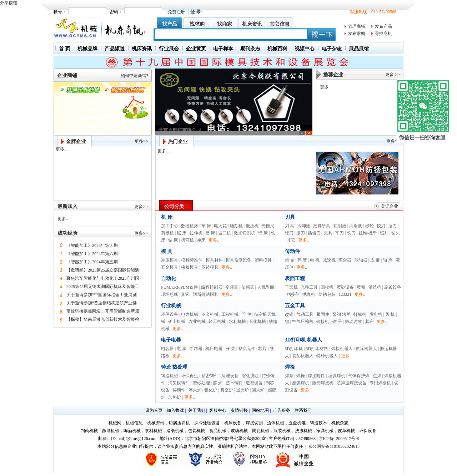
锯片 (384, 233)
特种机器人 (327, 356)
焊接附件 (316, 376)
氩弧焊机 (301, 383)
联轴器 (361, 260)
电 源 (182, 349)
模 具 (167, 251)
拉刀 (392, 226)
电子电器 (171, 340)
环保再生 (190, 376)
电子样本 (223, 49)
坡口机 (225, 233)
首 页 (65, 49)
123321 (345, 294)
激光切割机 (245, 233)
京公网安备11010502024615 (334, 446)
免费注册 (176, 12)
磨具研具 (322, 226)
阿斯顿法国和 (206, 294)
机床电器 (214, 349)
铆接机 (323, 321)
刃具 (290, 217)
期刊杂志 (250, 49)
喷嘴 (361, 287)
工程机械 (230, 314)
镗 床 (263, 233)
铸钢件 (179, 390)
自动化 (169, 278)
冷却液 (304, 226)
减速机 (329, 260)
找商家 (225, 24)
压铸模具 (210, 267)
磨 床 (210, 233)
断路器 (196, 349)
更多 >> (393, 75)
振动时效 (353, 321)
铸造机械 (170, 376)
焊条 (289, 376)
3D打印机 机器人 (304, 340)
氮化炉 (211, 390)
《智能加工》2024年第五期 (92, 262)
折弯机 (187, 240)
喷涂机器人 (366, 349)
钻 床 (173, 240)
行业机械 (171, 306)
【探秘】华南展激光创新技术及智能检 (103, 319)
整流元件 (247, 349)
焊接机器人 (342, 349)
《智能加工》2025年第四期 (92, 245)
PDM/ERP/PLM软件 (179, 287)
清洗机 (375, 287)
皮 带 (375, 260)
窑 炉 (218, 383)
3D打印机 (294, 349)
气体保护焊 (359, 376)
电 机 (315, 260)
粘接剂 (293, 294)
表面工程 (295, 278)
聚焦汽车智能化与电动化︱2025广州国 (103, 278)
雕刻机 (236, 226)
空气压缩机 (303, 321)
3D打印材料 (317, 349)
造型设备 (254, 383)
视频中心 (305, 49)
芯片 (262, 349)
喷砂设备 (345, 287)
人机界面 (266, 287)
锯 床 (182, 233)
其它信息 (280, 24)
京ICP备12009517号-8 (339, 439)
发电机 (376, 314)
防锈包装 (327, 294)
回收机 (327, 287)
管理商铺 (357, 26)
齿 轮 (290, 260)
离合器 (345, 260)
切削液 (340, 226)
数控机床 (190, 226)
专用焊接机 (380, 383)
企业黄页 (196, 49)
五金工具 (295, 306)
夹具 (328, 233)
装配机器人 (303, 356)
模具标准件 (192, 260)
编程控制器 (212, 287)
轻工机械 (217, 321)
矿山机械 (177, 321)
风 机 (390, 314)
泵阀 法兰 (342, 314)
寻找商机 (383, 34)
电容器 (167, 349)
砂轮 (370, 226)
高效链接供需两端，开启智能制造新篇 (103, 311)
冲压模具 (170, 260)
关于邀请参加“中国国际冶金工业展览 (102, 295)
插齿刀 (314, 233)
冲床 (201, 240)
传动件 (292, 251)
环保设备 (170, 314)
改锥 (289, 314)
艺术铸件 (234, 383)
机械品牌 (87, 49)
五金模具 (170, 267)
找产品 (170, 24)
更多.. (214, 240)
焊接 (290, 367)
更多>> (141, 141)
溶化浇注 (250, 376)
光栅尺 (268, 226)
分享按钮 (9, 3)
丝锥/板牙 (368, 233)
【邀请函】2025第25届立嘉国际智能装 (103, 270)
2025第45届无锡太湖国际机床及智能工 (103, 287)
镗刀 (289, 233)
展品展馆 (359, 49)
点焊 (377, 376)
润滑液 (356, 226)
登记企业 (390, 206)
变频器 (232, 287)
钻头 (396, 233)
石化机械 (257, 321)
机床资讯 (252, 24)
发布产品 (383, 26)
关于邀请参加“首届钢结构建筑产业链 (102, 303)
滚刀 (301, 233)
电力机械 (190, 314)
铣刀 (351, 233)
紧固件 (323, 314)
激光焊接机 (323, 383)
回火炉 (258, 390)
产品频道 (115, 49)
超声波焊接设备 (352, 383)
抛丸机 (309, 294)
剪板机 (167, 233)
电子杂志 (332, 49)
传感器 (248, 287)
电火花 (220, 226)
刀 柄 (290, 226)
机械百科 (277, 49)
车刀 (340, 233)
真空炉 (227, 390)
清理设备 (230, 376)
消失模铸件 (179, 383)
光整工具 (309, 287)
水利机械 (237, 321)
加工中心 (170, 226)
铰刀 (381, 226)
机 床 (167, 217)
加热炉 (175, 397)
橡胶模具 (190, 267)
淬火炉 (195, 390)
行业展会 (169, 49)
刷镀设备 (393, 287)
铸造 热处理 (174, 367)
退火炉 (242, 390)
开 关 (230, 349)
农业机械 (197, 321)
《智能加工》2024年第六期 (92, 254)
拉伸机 (196, 233)
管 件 (247, 314)
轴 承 (388, 260)
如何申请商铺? (134, 76)
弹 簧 (302, 260)
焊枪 (301, 376)
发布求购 (357, 34)
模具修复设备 (238, 260)
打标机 (360, 314)
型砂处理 (201, 383)
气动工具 (305, 314)
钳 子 (337, 321)
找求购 (197, 24)
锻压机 (252, 226)
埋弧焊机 (337, 376)
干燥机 (291, 287)
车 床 (206, 226)
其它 (291, 240)
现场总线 (170, 294)
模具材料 (214, 260)
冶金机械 (210, 314)
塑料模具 (263, 260)
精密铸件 (210, 376)
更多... (326, 87)
